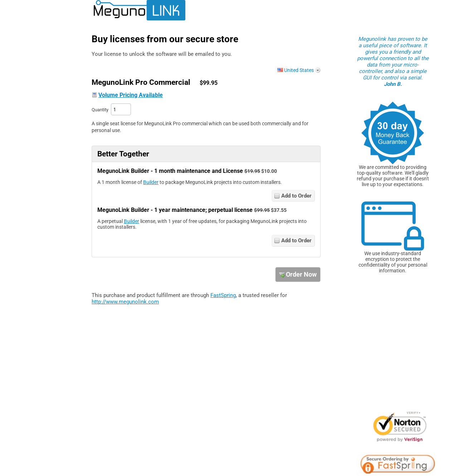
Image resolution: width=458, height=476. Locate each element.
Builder (151, 182)
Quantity (100, 110)
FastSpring (223, 295)
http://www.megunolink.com (125, 302)
